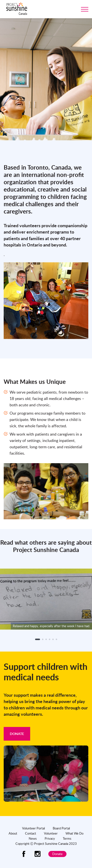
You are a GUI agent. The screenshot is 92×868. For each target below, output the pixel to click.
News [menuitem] (33, 838)
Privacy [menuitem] (50, 838)
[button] (38, 639)
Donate (17, 734)
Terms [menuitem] (67, 838)
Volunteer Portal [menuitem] (33, 828)
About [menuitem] (13, 833)
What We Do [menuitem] (74, 833)
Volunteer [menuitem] (51, 833)
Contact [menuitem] (31, 833)
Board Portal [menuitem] (61, 828)
